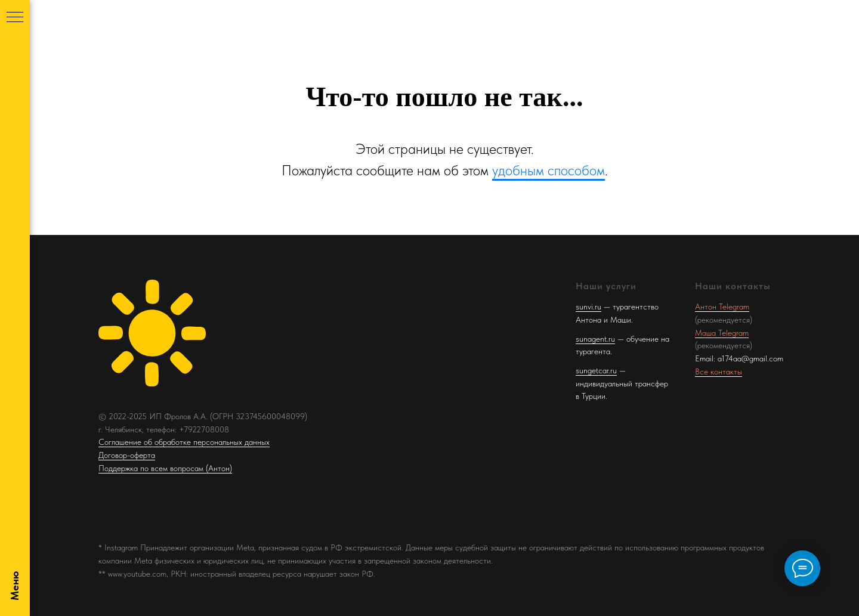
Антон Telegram (722, 307)
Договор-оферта (127, 455)
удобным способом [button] (549, 170)
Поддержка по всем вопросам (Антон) (165, 468)
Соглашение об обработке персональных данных (184, 442)
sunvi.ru (588, 307)
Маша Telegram (722, 333)
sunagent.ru (595, 339)
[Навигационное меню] (15, 18)
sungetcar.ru (596, 370)
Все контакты (719, 372)
